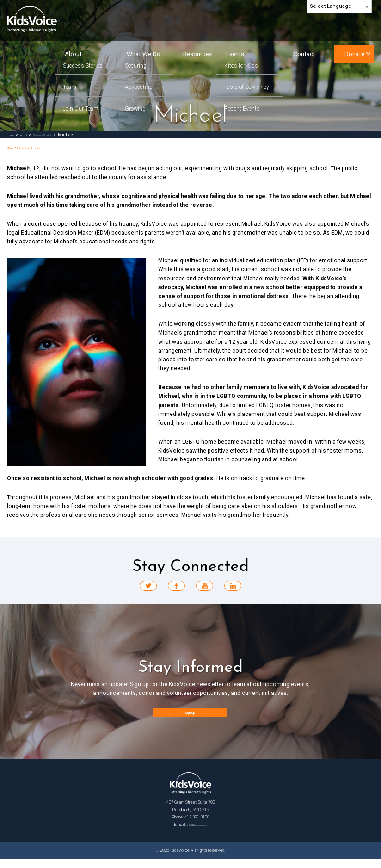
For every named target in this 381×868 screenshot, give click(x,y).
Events (235, 54)
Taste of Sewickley (247, 87)
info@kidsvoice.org (197, 833)
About (73, 54)
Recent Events (242, 109)
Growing (135, 109)
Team (70, 87)
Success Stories (83, 66)
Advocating (139, 87)
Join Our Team (81, 109)
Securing (136, 66)
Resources (197, 54)
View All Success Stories (39, 148)
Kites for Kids (241, 66)
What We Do (144, 54)
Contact (304, 54)
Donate (354, 54)
